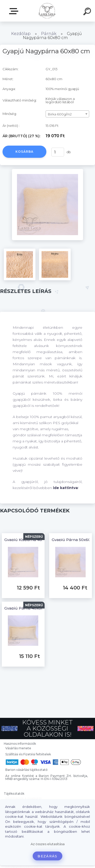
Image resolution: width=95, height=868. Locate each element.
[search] (88, 12)
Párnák (49, 34)
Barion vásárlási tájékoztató (26, 770)
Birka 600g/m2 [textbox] (60, 114)
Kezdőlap (21, 34)
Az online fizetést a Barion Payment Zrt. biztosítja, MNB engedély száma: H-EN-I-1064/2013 (47, 777)
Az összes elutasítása (48, 844)
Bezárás (47, 856)
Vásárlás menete (18, 748)
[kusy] (57, 152)
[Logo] (47, 11)
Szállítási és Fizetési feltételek (28, 754)
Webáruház (15, 11)
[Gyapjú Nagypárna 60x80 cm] (48, 171)
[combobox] (67, 114)
